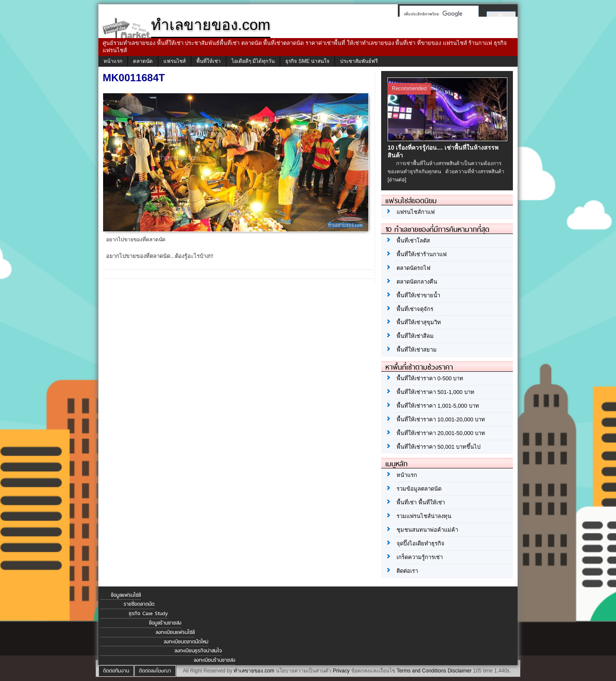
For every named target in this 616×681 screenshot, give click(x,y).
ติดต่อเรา (407, 571)
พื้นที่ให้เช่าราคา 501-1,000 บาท (435, 392)
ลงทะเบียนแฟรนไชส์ (175, 632)
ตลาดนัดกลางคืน (417, 282)
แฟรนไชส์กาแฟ (416, 212)
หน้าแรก (113, 61)
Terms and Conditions (421, 671)
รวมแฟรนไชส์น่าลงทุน (424, 516)
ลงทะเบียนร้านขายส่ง (215, 660)
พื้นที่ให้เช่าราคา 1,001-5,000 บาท (438, 406)
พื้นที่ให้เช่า (209, 61)
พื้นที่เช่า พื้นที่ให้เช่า (421, 502)
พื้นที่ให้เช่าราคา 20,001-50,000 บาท (441, 433)
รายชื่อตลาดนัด (139, 604)
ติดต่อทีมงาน (116, 671)
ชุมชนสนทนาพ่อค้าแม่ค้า (427, 530)
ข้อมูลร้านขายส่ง (165, 623)
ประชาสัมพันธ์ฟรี (359, 61)
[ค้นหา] (437, 14)
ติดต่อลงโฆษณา (155, 671)
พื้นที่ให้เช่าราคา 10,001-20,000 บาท (441, 419)
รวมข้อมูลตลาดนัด (419, 489)
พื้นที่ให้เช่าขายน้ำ (418, 295)
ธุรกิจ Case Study (148, 613)
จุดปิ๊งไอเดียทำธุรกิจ (421, 543)
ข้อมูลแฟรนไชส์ (126, 595)
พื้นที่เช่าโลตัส (413, 241)
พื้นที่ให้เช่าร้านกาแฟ (422, 254)
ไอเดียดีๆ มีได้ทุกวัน (253, 61)
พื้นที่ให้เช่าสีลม (415, 336)
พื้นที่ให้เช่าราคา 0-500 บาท (430, 378)
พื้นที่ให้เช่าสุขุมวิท (419, 322)
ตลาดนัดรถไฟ (413, 268)
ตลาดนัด (143, 61)
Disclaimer (459, 671)
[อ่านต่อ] (397, 180)
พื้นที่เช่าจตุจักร (415, 309)
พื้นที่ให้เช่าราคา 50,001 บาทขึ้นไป (438, 447)
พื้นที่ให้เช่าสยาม (417, 350)
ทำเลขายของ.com (254, 671)
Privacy (341, 671)
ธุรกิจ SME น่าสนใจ (307, 61)
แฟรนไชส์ (175, 61)
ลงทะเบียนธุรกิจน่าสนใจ (198, 651)
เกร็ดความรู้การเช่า (420, 557)
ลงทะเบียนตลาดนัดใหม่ (186, 642)
